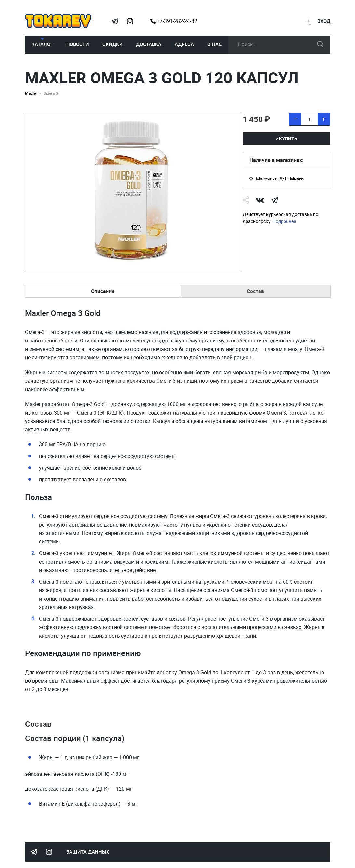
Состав (255, 291)
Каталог (42, 44)
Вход (324, 21)
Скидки (113, 44)
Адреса (184, 44)
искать (320, 44)
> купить (286, 138)
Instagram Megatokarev (130, 21)
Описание (103, 291)
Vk (260, 200)
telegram (275, 200)
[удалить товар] (295, 119)
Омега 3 (51, 93)
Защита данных (88, 852)
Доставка (149, 44)
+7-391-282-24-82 (174, 21)
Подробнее (284, 221)
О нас (215, 44)
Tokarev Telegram (115, 21)
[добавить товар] (324, 119)
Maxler (31, 93)
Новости (78, 44)
